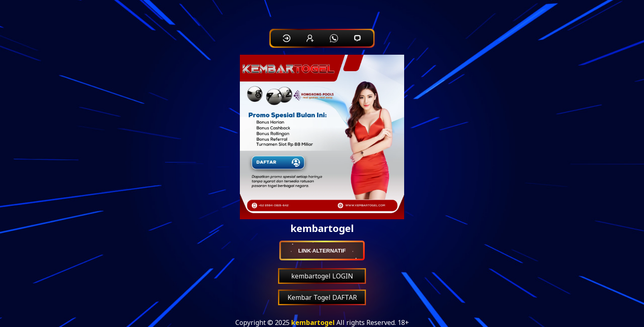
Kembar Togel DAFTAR (322, 297)
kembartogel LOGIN (322, 276)
